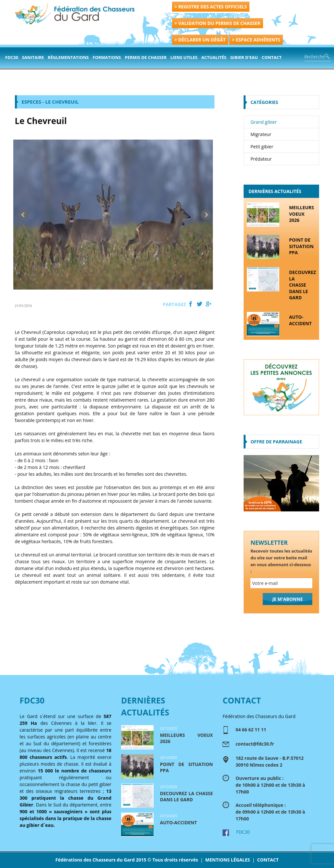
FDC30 (12, 57)
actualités (214, 57)
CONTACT (268, 860)
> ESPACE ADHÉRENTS (256, 40)
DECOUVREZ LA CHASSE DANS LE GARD (302, 285)
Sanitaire (33, 57)
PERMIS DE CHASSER (146, 57)
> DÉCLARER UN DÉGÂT (200, 40)
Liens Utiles (184, 57)
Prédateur (261, 159)
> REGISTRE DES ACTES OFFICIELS (211, 7)
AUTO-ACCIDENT (300, 320)
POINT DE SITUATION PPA (301, 246)
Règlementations (68, 57)
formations (107, 57)
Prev (23, 215)
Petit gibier (262, 147)
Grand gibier (264, 122)
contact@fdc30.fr (255, 744)
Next (206, 215)
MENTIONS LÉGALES (227, 860)
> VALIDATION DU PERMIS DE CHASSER (218, 23)
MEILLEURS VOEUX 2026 (301, 214)
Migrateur (261, 134)
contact (272, 57)
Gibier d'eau (244, 57)
